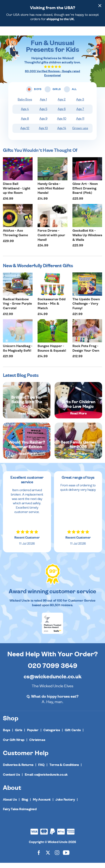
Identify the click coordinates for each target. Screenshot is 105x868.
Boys (6, 735)
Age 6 (62, 114)
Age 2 (62, 105)
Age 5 (43, 114)
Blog (25, 805)
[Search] (89, 33)
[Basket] (98, 33)
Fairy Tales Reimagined (20, 814)
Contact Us (11, 780)
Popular (33, 735)
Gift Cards (73, 735)
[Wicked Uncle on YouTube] (66, 858)
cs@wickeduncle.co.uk (53, 682)
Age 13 (43, 133)
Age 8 (25, 124)
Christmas (37, 745)
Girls (19, 735)
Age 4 (25, 114)
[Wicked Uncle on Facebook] (39, 858)
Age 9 (43, 124)
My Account (42, 805)
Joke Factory (65, 805)
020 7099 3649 (53, 671)
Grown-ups (80, 133)
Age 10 (62, 124)
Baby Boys (25, 105)
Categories (52, 735)
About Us (10, 805)
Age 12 (25, 133)
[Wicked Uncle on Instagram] (57, 858)
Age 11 (80, 124)
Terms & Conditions (64, 770)
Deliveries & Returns (18, 770)
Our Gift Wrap (14, 745)
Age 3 (80, 105)
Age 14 (62, 133)
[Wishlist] (81, 33)
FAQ (41, 770)
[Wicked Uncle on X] (48, 858)
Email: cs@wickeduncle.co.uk (46, 780)
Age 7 (80, 114)
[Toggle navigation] (10, 34)
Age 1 (43, 105)
